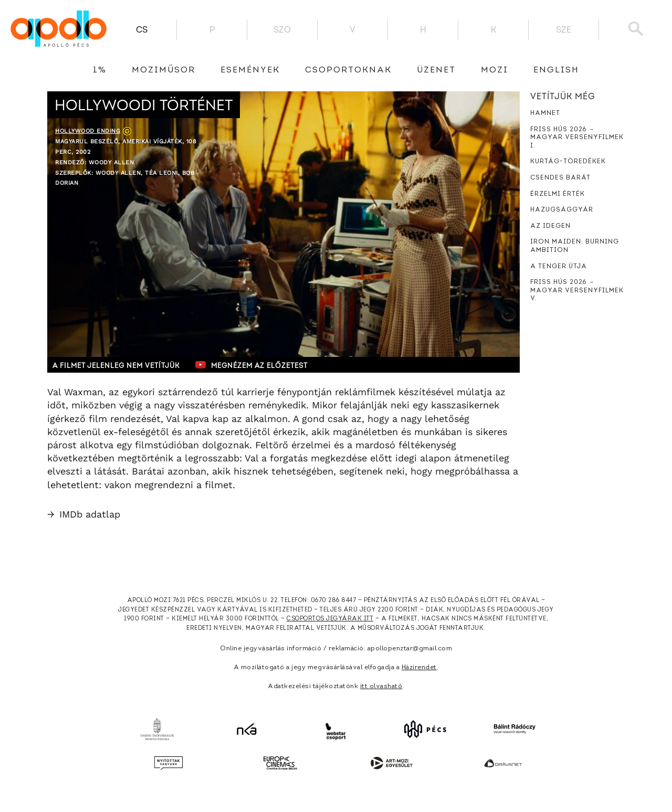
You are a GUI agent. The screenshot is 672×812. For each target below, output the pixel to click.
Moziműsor (164, 70)
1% (100, 70)
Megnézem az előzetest (251, 365)
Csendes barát (560, 178)
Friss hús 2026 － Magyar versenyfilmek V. (577, 291)
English (556, 70)
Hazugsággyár (562, 210)
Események (250, 70)
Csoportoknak (348, 70)
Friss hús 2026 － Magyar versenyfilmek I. (577, 138)
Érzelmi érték (558, 194)
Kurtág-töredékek (568, 162)
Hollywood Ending (88, 131)
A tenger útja (559, 267)
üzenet (436, 70)
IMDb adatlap (84, 514)
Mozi (495, 70)
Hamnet (545, 113)
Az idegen (550, 226)
